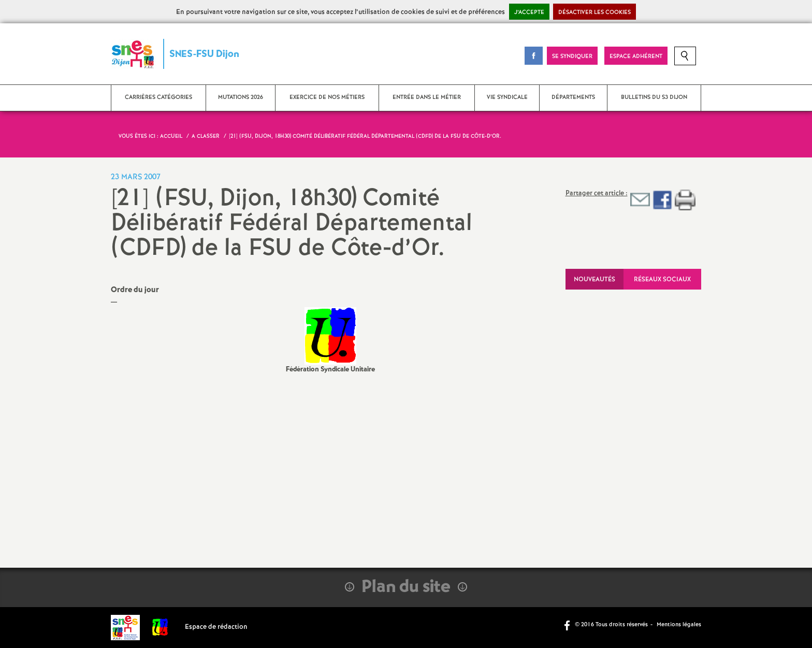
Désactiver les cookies (594, 12)
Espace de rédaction (216, 627)
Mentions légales (679, 625)
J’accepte (529, 12)
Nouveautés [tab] (594, 279)
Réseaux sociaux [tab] (662, 279)
